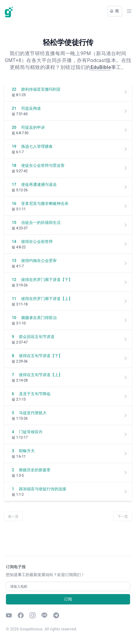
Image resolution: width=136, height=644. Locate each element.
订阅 (68, 599)
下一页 (123, 516)
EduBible (101, 67)
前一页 (13, 516)
